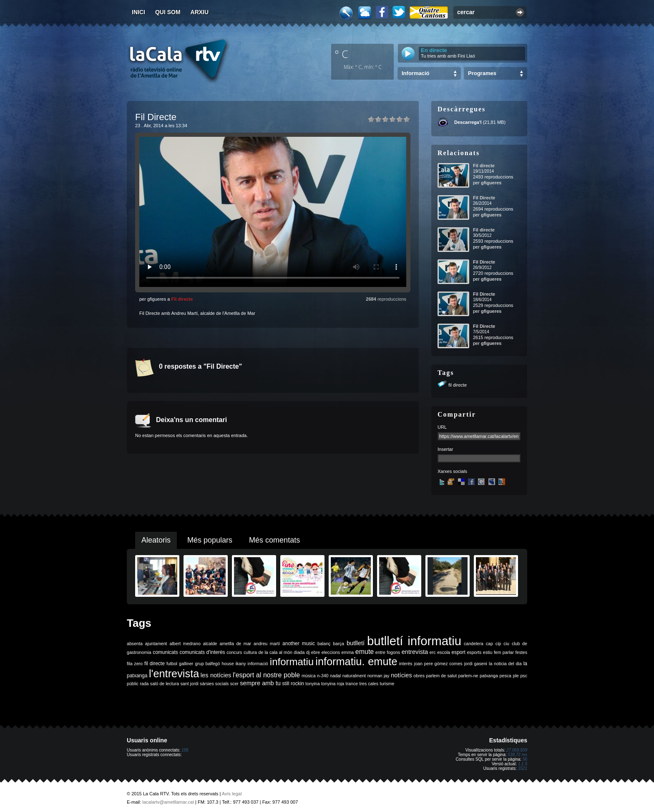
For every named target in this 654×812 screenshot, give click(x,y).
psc (524, 676)
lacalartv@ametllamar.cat (168, 802)
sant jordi (190, 684)
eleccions (331, 652)
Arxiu (200, 12)
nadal (335, 676)
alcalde (210, 644)
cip (498, 644)
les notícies (216, 675)
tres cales (369, 684)
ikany (241, 664)
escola (444, 652)
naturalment (354, 676)
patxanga (489, 676)
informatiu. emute (356, 661)
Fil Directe (484, 198)
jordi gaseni (476, 664)
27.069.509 (517, 750)
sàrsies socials (214, 684)
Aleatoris (156, 540)
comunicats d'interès (202, 652)
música (309, 676)
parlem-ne (468, 676)
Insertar (445, 449)
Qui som (168, 12)
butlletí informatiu (414, 641)
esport (458, 652)
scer (234, 684)
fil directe (458, 385)
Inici (138, 12)
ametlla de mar (235, 644)
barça (338, 644)
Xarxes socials (452, 471)
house (228, 664)
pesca (506, 676)
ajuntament (156, 644)
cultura (250, 652)
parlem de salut (441, 676)
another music (299, 644)
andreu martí (267, 644)
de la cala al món (275, 652)
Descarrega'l (468, 122)
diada (299, 652)
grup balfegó (207, 664)
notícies (401, 675)
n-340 (323, 676)
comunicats (165, 652)
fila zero (135, 664)
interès (406, 664)
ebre (316, 652)
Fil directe (182, 299)
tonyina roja (333, 684)
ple (516, 676)
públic (133, 684)
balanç (324, 644)
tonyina (312, 684)
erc (433, 652)
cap (489, 644)
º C (342, 54)
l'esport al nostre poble (266, 675)
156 (185, 750)
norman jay (379, 676)
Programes (482, 73)
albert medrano (185, 644)
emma (348, 652)
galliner (186, 664)
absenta (135, 644)
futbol (172, 664)
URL (442, 427)
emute (365, 652)
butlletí (356, 643)
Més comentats (274, 540)
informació (258, 664)
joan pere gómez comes (438, 664)
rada (144, 684)
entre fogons (388, 652)
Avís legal (232, 794)
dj (308, 652)
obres (419, 676)
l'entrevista (174, 674)
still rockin (293, 684)
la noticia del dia (505, 664)
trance (352, 684)
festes (521, 652)
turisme (387, 684)
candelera (474, 644)
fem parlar (504, 652)
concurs (234, 652)
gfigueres (491, 183)
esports (474, 652)
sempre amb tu (260, 683)
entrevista (415, 652)
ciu (506, 644)
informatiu (292, 662)
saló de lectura (165, 684)
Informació (415, 73)
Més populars (210, 540)
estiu (488, 652)
